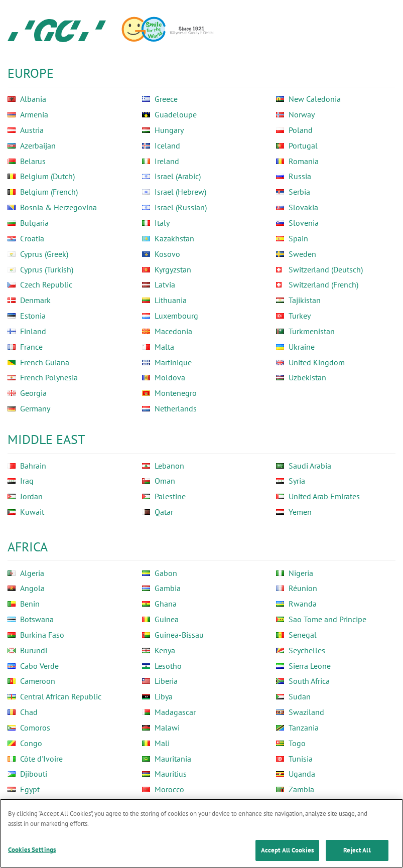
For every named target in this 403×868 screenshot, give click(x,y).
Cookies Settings (32, 850)
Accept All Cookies (287, 851)
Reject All (357, 851)
